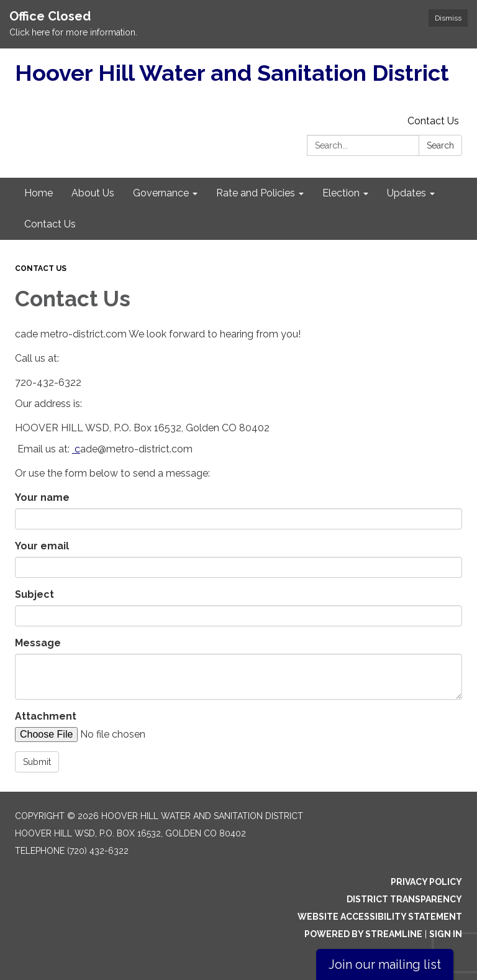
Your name (42, 497)
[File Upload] (120, 735)
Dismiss (448, 18)
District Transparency (404, 899)
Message (38, 643)
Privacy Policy (426, 882)
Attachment (46, 716)
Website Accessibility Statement (380, 917)
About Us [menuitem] (93, 193)
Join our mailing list (385, 964)
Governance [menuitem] (161, 193)
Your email (42, 546)
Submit (37, 762)
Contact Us (433, 121)
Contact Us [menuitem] (50, 224)
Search (440, 145)
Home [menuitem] (39, 193)
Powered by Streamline (363, 934)
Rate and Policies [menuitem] (256, 193)
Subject (34, 594)
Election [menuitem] (341, 193)
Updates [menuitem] (407, 193)
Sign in (446, 934)
